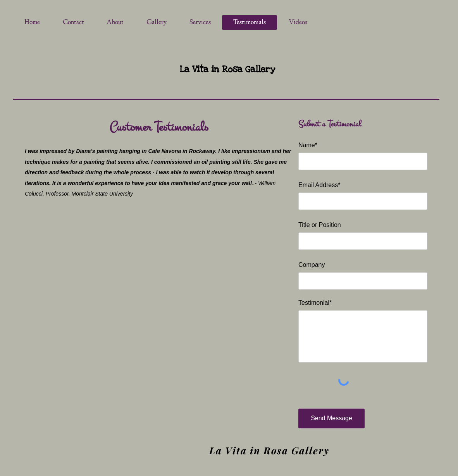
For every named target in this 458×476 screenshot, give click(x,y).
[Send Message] (331, 418)
